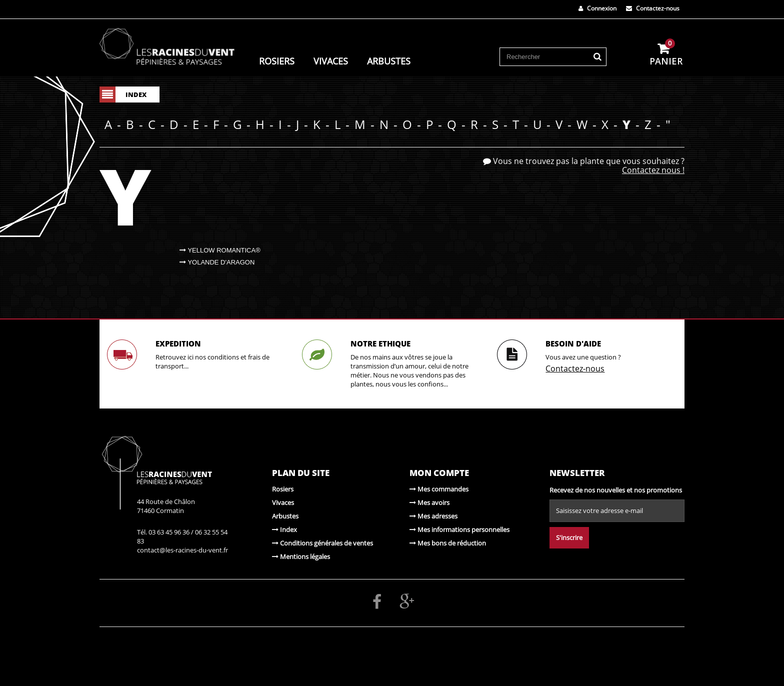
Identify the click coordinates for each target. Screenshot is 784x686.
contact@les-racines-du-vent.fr (182, 550)
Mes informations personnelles (459, 529)
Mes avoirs (429, 502)
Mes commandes (439, 489)
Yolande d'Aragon (217, 262)
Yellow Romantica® (220, 250)
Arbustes (389, 61)
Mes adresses (433, 516)
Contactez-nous (653, 8)
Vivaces (331, 61)
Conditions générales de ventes (322, 543)
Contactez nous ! (653, 170)
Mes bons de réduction (448, 543)
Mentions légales (301, 556)
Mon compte (439, 473)
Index (284, 529)
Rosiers (277, 61)
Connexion (597, 8)
